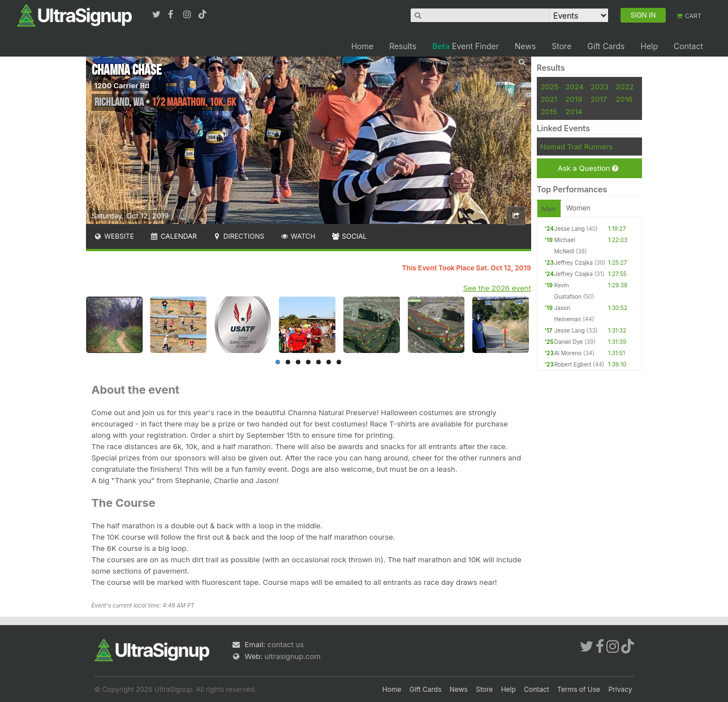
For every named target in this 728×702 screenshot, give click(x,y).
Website (114, 236)
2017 (599, 99)
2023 (600, 87)
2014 (574, 111)
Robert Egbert (573, 364)
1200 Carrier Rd (122, 85)
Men (549, 209)
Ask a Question (588, 168)
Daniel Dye (569, 342)
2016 (624, 99)
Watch (298, 236)
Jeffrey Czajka (574, 262)
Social (349, 236)
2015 (549, 111)
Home (362, 46)
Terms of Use (579, 689)
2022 (624, 87)
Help (649, 46)
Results (403, 46)
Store (561, 46)
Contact (688, 46)
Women (578, 208)
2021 (549, 99)
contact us (286, 644)
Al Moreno (568, 353)
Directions (238, 236)
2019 (574, 99)
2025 (550, 87)
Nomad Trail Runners (576, 147)
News (525, 46)
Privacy (621, 689)
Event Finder (466, 46)
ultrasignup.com (293, 656)
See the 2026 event (497, 288)
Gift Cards (606, 46)
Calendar (173, 236)
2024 (575, 87)
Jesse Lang (570, 229)
